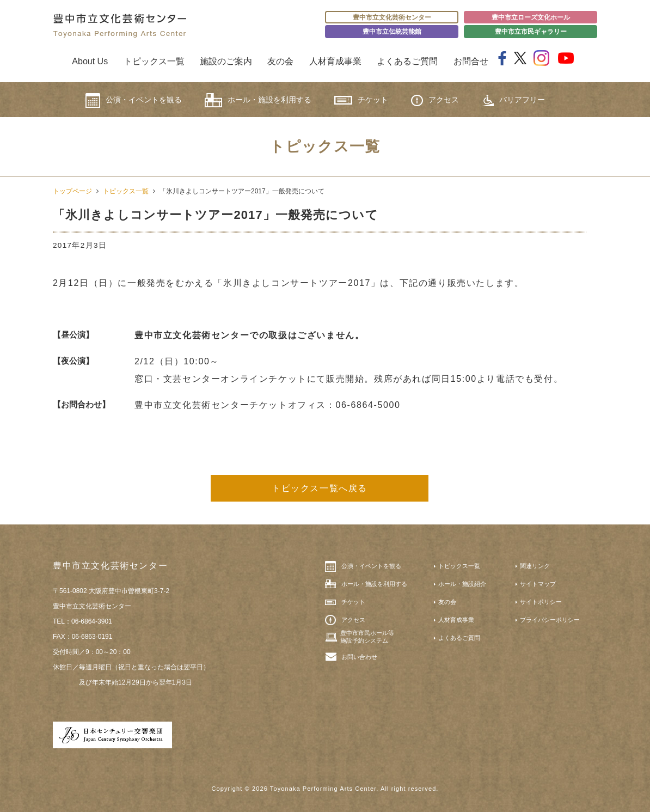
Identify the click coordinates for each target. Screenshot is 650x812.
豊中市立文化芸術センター (392, 17)
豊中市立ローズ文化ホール (531, 17)
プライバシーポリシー (550, 620)
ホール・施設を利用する (258, 100)
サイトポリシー (541, 602)
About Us (90, 61)
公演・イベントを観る (134, 100)
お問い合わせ (359, 657)
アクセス (435, 100)
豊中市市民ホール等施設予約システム (367, 637)
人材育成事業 (335, 61)
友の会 (280, 61)
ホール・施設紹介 (462, 584)
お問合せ (471, 61)
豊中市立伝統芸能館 (392, 32)
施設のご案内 (226, 61)
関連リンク (535, 566)
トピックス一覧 (154, 61)
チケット (361, 100)
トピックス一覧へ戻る (320, 488)
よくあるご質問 (407, 61)
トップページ (72, 191)
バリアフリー (513, 100)
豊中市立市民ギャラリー (531, 32)
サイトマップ (538, 584)
